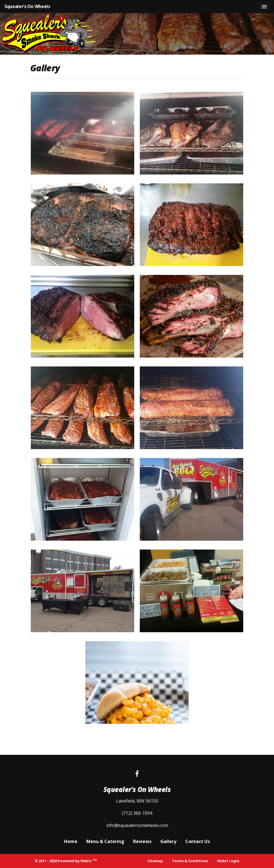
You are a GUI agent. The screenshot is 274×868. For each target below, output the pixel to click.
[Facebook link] (137, 774)
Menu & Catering (105, 841)
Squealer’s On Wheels (27, 6)
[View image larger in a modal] (83, 133)
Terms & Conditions (190, 861)
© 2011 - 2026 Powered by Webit (66, 861)
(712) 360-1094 (137, 813)
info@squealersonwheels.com (137, 825)
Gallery (168, 841)
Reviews (142, 841)
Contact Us (198, 841)
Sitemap (155, 861)
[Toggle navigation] (264, 7)
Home (71, 841)
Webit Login (228, 861)
